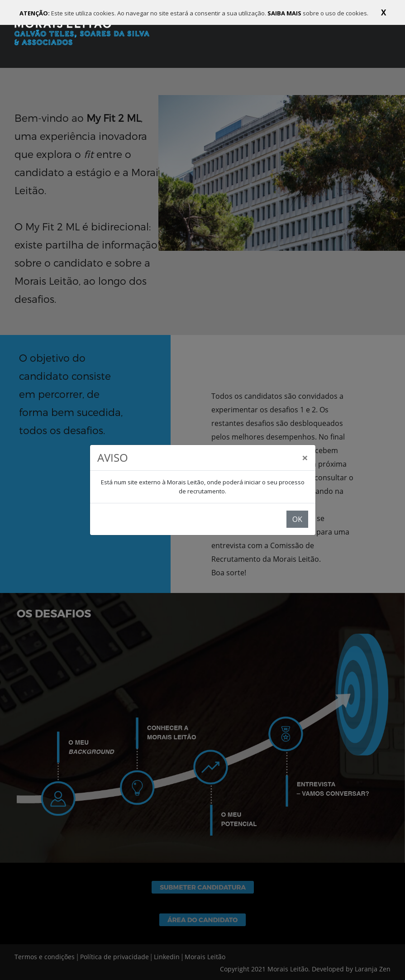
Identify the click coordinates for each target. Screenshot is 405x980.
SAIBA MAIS (285, 13)
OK (297, 519)
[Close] (305, 458)
